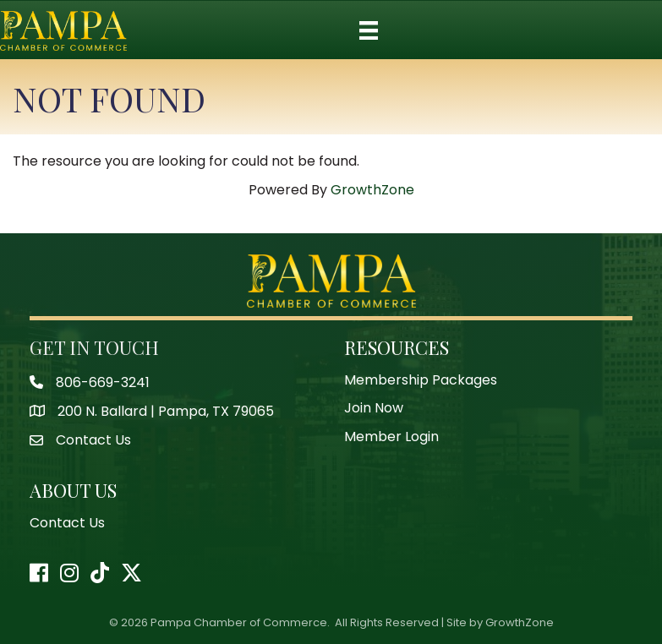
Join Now (374, 408)
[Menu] (369, 30)
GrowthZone (372, 190)
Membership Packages (421, 380)
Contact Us (67, 523)
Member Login (391, 437)
